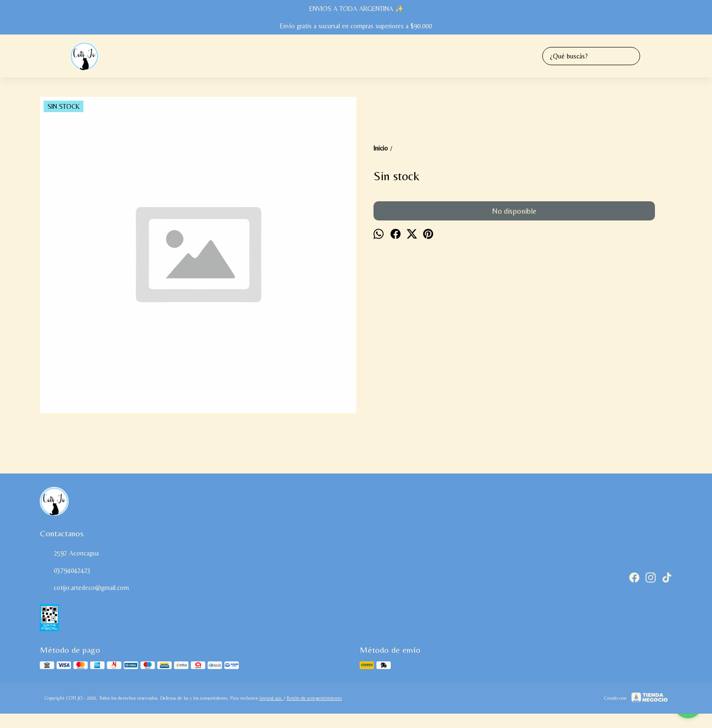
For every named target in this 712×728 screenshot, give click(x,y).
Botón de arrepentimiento (314, 698)
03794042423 (65, 571)
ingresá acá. (272, 698)
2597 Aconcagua (69, 554)
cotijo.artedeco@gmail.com (84, 588)
